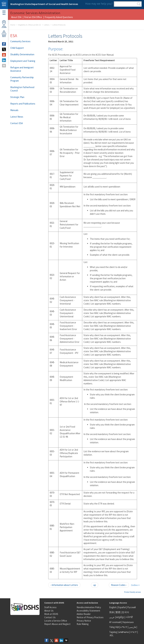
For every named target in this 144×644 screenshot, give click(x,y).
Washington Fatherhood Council (22, 89)
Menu (4, 13)
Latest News (17, 117)
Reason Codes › (119, 585)
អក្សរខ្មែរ (120, 617)
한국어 (126, 612)
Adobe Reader (84, 614)
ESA (14, 36)
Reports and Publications (23, 104)
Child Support (17, 48)
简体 (112, 612)
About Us (49, 611)
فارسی (132, 627)
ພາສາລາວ (124, 632)
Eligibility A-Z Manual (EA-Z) (30, 25)
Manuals (14, 110)
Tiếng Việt (114, 627)
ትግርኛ (134, 632)
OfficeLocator (4, 24)
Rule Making (83, 624)
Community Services (20, 41)
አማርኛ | (124, 627)
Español (122, 607)
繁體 (118, 612)
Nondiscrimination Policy (89, 607)
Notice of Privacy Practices (90, 617)
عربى (112, 617)
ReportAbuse (4, 34)
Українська (128, 622)
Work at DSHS (51, 614)
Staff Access (50, 607)
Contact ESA (17, 123)
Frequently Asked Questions (59, 17)
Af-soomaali (115, 622)
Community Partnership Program (22, 79)
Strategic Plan (17, 97)
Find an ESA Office (33, 17)
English (113, 607)
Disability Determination (22, 54)
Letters (47, 25)
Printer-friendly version (132, 592)
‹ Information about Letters (64, 585)
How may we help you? (99, 4)
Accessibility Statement (88, 611)
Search (139, 4)
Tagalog (113, 632)
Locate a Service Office (56, 621)
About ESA (16, 17)
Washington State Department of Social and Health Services (44, 4)
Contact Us (50, 617)
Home (13, 25)
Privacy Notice (84, 621)
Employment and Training (23, 61)
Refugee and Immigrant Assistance (22, 69)
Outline (135, 585)
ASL (112, 635)
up (95, 585)
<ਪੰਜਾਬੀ (129, 617)
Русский (132, 607)
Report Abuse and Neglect (57, 624)
